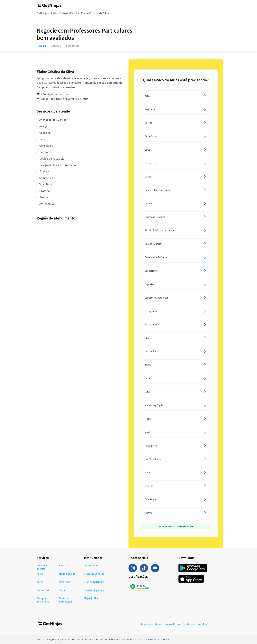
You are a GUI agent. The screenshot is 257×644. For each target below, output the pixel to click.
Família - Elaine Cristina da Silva (89, 13)
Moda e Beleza (67, 574)
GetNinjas (43, 13)
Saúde (62, 590)
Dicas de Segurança (95, 590)
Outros (64, 13)
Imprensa (147, 624)
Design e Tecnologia (43, 600)
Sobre (43, 46)
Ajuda (158, 624)
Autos (40, 582)
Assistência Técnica (43, 567)
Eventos (64, 565)
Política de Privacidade (195, 624)
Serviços (56, 46)
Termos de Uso (172, 624)
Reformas (65, 582)
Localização (73, 46)
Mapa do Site (91, 598)
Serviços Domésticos (66, 600)
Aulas (54, 13)
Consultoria (43, 590)
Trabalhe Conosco (94, 574)
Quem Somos (91, 565)
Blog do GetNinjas (94, 582)
